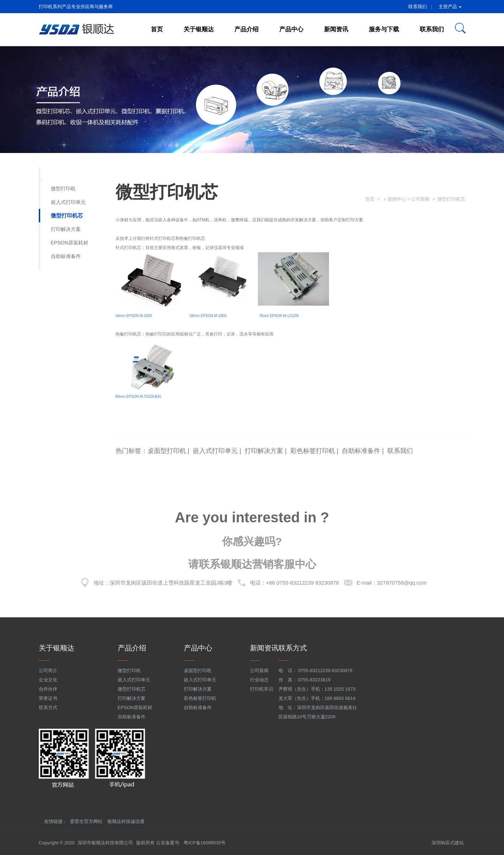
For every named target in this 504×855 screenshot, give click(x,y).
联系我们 (418, 7)
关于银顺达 (199, 29)
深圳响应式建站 (448, 843)
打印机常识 (262, 689)
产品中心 (291, 29)
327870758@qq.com (402, 583)
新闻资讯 (336, 29)
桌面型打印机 (167, 451)
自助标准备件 (66, 256)
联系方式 (48, 708)
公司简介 (48, 671)
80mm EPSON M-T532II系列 (138, 397)
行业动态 (259, 680)
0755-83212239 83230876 (325, 671)
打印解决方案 (66, 229)
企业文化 (48, 680)
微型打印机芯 (67, 215)
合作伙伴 (48, 689)
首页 (157, 29)
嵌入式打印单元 (68, 202)
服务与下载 (384, 29)
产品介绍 (246, 29)
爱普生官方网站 (86, 821)
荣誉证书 (48, 698)
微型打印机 (63, 189)
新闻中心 (397, 199)
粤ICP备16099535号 (205, 843)
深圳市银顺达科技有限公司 (105, 843)
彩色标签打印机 (313, 451)
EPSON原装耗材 (70, 243)
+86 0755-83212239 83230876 (303, 583)
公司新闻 (259, 671)
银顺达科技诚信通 (126, 821)
